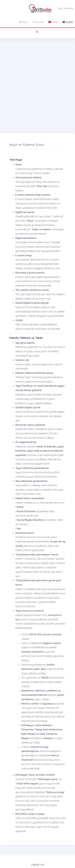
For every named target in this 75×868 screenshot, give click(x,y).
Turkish (53, 22)
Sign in (24, 22)
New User (38, 22)
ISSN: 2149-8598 (66, 8)
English (68, 22)
